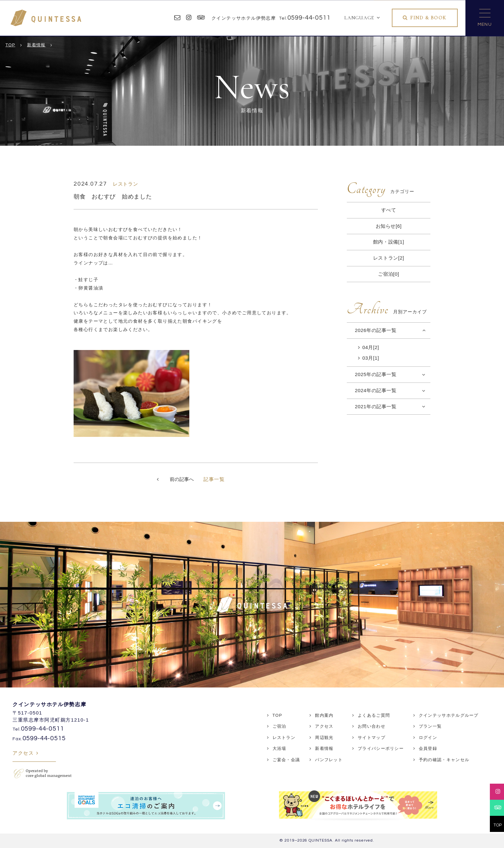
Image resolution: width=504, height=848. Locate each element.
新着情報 (324, 748)
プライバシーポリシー (381, 748)
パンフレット (329, 760)
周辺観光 (324, 737)
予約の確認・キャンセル (444, 760)
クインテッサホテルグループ (449, 715)
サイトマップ (372, 737)
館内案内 (324, 715)
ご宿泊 (279, 726)
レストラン (284, 737)
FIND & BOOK (428, 18)
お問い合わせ (372, 726)
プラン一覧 (430, 726)
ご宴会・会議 (286, 760)
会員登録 (428, 748)
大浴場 (279, 748)
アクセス (23, 753)
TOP (277, 715)
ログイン (428, 737)
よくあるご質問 (374, 715)
